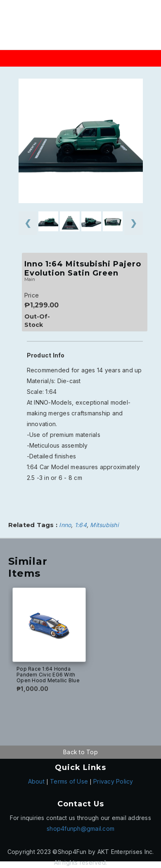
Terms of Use (69, 781)
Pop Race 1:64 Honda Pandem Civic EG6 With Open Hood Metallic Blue (48, 675)
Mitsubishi (104, 525)
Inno (65, 525)
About (36, 781)
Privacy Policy (113, 781)
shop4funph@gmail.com (80, 828)
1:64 (81, 525)
